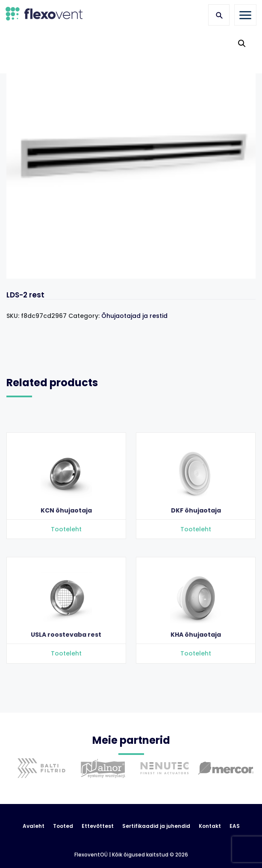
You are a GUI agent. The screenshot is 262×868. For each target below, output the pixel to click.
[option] (39, 775)
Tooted (63, 826)
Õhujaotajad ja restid (134, 316)
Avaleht (34, 826)
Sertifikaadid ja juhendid (156, 826)
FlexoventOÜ (91, 855)
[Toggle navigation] (245, 15)
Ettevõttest (98, 826)
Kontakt (210, 826)
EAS (235, 826)
